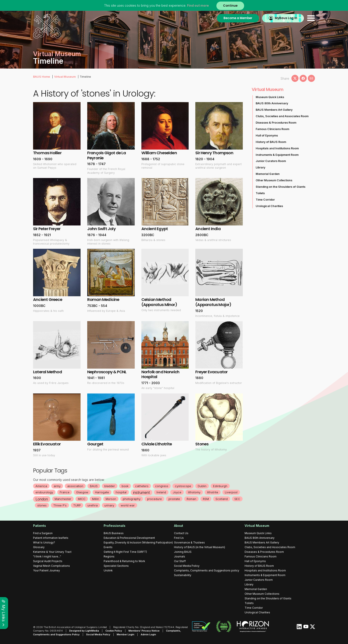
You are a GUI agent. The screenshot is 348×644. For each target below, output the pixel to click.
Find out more (198, 5)
